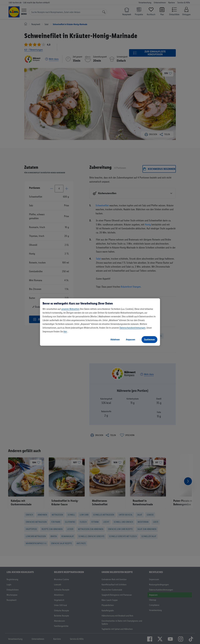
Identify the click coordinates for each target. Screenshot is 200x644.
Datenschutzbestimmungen (132, 328)
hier (65, 331)
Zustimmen (149, 339)
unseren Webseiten (70, 309)
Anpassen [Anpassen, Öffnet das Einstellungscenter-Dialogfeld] (131, 339)
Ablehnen (115, 339)
